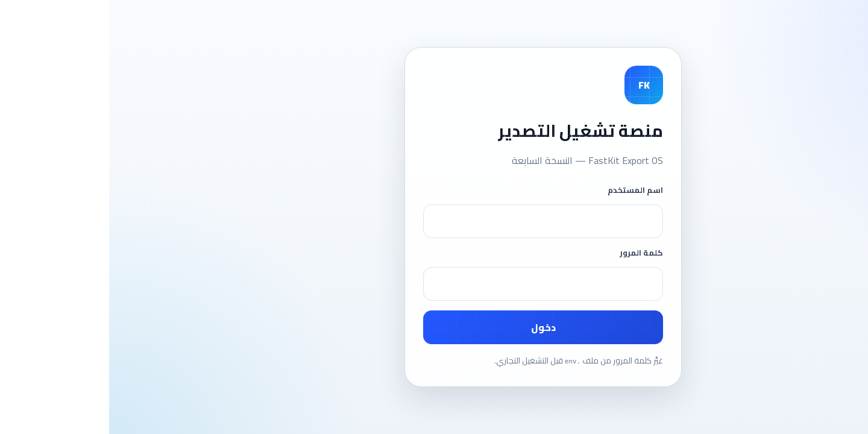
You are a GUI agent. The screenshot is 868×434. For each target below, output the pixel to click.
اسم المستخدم (526, 190)
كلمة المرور (532, 253)
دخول (434, 327)
